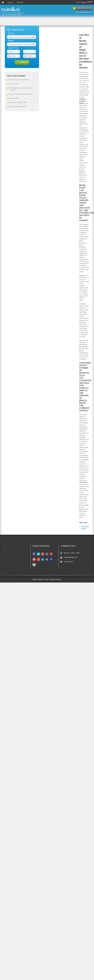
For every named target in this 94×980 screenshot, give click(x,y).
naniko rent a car (7, 11)
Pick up (11, 33)
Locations (10, 2)
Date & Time (13, 48)
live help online (84, 8)
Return (11, 41)
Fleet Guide (20, 2)
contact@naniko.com (85, 12)
